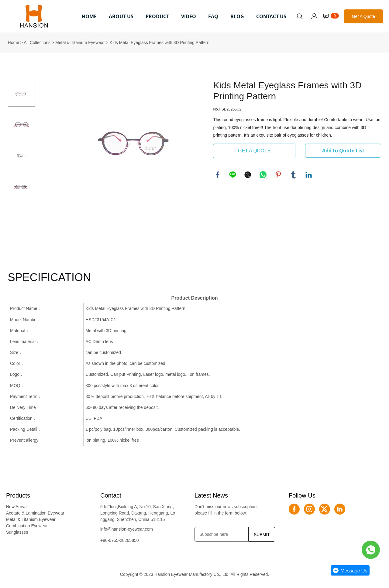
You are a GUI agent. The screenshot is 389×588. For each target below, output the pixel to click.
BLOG (237, 16)
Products (18, 495)
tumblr (294, 175)
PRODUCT (157, 16)
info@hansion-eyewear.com (127, 529)
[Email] (221, 534)
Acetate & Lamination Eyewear (35, 513)
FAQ (213, 16)
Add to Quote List (343, 151)
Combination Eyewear (27, 526)
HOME (89, 16)
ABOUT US (121, 16)
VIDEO (189, 16)
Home (14, 42)
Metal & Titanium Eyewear (80, 42)
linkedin (309, 175)
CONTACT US (271, 16)
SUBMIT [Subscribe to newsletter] (262, 535)
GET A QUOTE (254, 151)
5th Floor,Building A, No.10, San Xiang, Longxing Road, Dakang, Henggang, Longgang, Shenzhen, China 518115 (138, 513)
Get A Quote (363, 16)
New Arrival (17, 507)
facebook (218, 175)
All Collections (37, 42)
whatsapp (263, 175)
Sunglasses (17, 532)
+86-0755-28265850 (120, 540)
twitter (248, 175)
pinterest (278, 175)
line (233, 175)
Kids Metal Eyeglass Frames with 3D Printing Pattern (160, 42)
